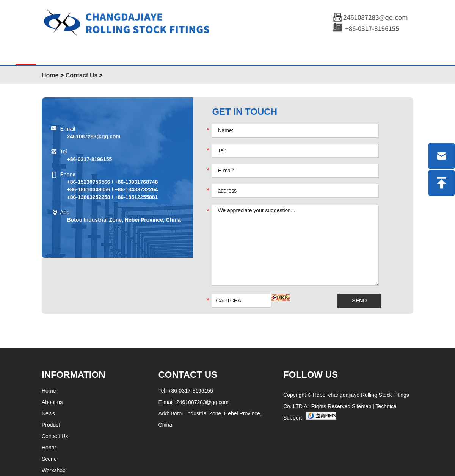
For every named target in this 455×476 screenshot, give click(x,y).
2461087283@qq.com (94, 136)
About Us (124, 52)
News (168, 52)
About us (52, 402)
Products (71, 52)
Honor (247, 52)
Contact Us (82, 75)
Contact (349, 52)
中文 (388, 53)
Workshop (296, 52)
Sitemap (362, 406)
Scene (206, 52)
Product (51, 425)
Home (26, 52)
